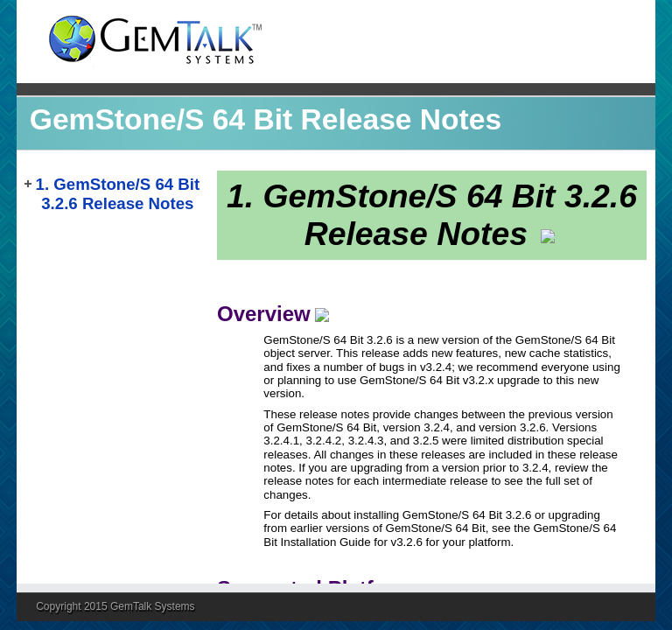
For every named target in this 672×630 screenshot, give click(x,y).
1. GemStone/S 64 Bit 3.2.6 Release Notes (118, 194)
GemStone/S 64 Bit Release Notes (266, 119)
